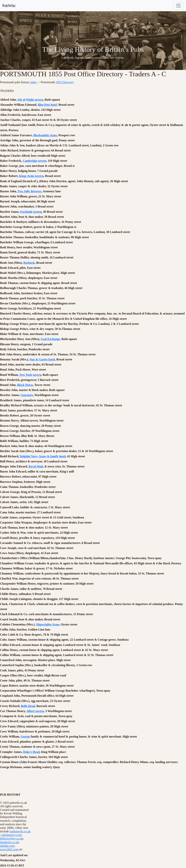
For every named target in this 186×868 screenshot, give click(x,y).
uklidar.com (7, 846)
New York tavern (30, 375)
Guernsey (27, 395)
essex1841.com (9, 849)
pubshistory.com (11, 835)
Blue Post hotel (47, 105)
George (25, 737)
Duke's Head (31, 752)
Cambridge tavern (35, 161)
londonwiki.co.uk (20, 831)
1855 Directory (65, 82)
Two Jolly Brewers (30, 191)
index (33, 82)
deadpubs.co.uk (9, 842)
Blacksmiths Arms (45, 135)
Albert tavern (35, 711)
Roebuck (29, 263)
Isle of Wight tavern (30, 100)
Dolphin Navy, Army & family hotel (43, 456)
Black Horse (25, 385)
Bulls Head (28, 706)
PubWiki (9, 6)
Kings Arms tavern (31, 176)
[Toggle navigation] (178, 6)
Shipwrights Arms (48, 624)
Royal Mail (36, 466)
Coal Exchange (50, 339)
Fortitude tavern (31, 212)
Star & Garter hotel (42, 359)
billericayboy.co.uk (11, 838)
